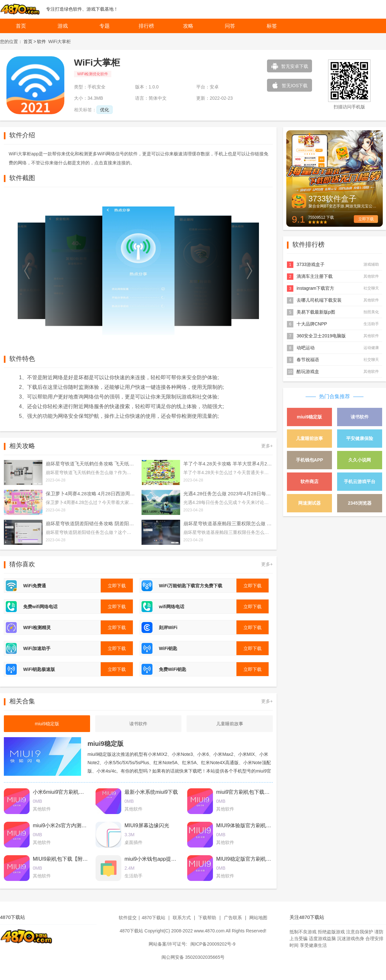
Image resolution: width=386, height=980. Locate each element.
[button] (27, 271)
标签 (272, 26)
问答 (230, 26)
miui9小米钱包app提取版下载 (158, 859)
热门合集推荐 (335, 396)
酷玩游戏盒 (308, 371)
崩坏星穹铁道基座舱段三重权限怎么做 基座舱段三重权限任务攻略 (228, 523)
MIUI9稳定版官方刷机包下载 (249, 859)
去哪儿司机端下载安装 (319, 300)
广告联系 (233, 918)
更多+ (267, 446)
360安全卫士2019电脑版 (321, 336)
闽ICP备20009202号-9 (213, 944)
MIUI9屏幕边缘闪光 (147, 825)
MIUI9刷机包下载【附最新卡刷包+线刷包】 (82, 859)
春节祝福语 (308, 360)
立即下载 (366, 219)
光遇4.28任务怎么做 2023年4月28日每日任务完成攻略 (228, 494)
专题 (105, 26)
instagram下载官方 (315, 288)
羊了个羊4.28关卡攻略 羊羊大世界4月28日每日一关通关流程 (228, 464)
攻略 (188, 26)
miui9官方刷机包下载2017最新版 (254, 792)
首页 (21, 26)
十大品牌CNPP (312, 324)
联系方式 (182, 918)
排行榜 (146, 26)
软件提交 (128, 918)
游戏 (63, 26)
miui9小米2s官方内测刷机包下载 (70, 825)
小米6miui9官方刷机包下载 (64, 792)
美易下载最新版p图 (316, 312)
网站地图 (258, 918)
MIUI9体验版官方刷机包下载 (249, 825)
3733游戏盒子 (311, 264)
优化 (105, 110)
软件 (41, 41)
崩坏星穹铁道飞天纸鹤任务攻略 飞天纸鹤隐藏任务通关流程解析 (90, 464)
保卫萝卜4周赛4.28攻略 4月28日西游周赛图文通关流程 (90, 494)
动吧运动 (306, 348)
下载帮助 (207, 918)
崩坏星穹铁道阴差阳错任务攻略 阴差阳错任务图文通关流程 (90, 523)
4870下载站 (153, 918)
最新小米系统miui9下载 (151, 792)
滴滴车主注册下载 (315, 276)
